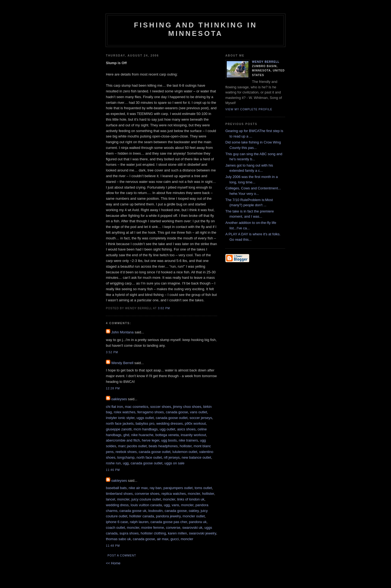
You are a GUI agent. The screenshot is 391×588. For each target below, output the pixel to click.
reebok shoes (126, 452)
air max (163, 539)
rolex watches (124, 412)
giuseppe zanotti (119, 429)
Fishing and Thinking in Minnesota (195, 29)
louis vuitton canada (146, 505)
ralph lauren (139, 522)
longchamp (126, 457)
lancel (111, 499)
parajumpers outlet (178, 488)
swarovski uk (192, 528)
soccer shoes (161, 407)
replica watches (174, 494)
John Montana (122, 332)
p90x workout (195, 423)
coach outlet (115, 528)
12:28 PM (113, 388)
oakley (194, 511)
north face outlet (149, 457)
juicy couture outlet (146, 499)
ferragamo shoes (151, 412)
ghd (126, 435)
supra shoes (129, 533)
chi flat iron (114, 407)
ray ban (155, 488)
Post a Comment (122, 556)
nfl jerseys (172, 457)
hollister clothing (153, 533)
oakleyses (119, 399)
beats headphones (163, 446)
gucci (175, 539)
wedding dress (117, 505)
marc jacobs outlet (133, 446)
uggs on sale (174, 463)
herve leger (150, 440)
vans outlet (198, 412)
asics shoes (186, 429)
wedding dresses (170, 423)
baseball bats (116, 488)
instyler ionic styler (120, 418)
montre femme (153, 528)
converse (173, 528)
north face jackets (120, 423)
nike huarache (142, 435)
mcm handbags (146, 429)
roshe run (113, 463)
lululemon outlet (185, 452)
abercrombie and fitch (123, 440)
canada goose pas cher (169, 522)
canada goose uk (133, 511)
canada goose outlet (172, 418)
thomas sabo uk (118, 539)
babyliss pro (145, 423)
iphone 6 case (117, 522)
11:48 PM (113, 546)
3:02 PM (164, 308)
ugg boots (169, 440)
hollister (186, 446)
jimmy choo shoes (187, 407)
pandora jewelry (168, 516)
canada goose (177, 412)
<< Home (113, 563)
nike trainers (188, 440)
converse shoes (147, 494)
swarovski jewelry (203, 533)
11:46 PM (113, 470)
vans (175, 505)
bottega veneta (167, 435)
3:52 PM (112, 352)
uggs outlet (145, 418)
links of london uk (191, 499)
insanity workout (193, 435)
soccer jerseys (201, 418)
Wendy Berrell (122, 363)
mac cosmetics (137, 407)
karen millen (177, 533)
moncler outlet (194, 516)
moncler (194, 494)
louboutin (155, 511)
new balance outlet (196, 457)
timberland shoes (119, 494)
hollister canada (142, 516)
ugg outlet (167, 429)
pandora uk (198, 522)
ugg (126, 463)
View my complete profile (249, 109)
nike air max (138, 488)
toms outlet (203, 488)
